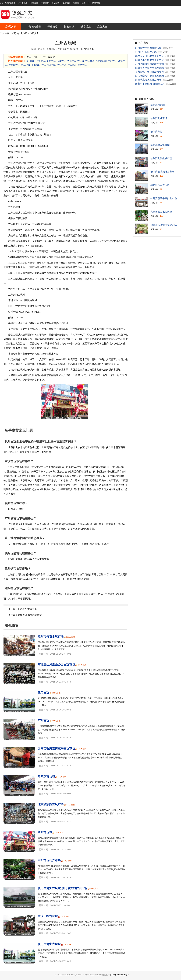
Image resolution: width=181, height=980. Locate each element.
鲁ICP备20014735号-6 (119, 975)
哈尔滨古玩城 (46, 776)
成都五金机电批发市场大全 (149, 56)
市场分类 (34, 3)
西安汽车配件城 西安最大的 (150, 84)
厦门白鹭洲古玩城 (49, 944)
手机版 (23, 3)
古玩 (44, 65)
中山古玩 (112, 61)
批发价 (76, 3)
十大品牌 (45, 3)
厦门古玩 (31, 61)
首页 (14, 33)
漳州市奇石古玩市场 (51, 637)
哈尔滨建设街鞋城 (160, 145)
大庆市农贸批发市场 (161, 212)
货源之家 (11, 27)
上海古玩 (36, 65)
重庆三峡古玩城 (48, 916)
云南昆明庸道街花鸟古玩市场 (56, 748)
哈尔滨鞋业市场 (159, 118)
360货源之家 (10, 3)
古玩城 (81, 61)
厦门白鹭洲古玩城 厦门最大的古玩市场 (62, 888)
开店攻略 (56, 3)
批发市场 (69, 27)
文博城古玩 (14, 65)
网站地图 (94, 3)
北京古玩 (52, 65)
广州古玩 (41, 61)
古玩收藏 (26, 65)
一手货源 (61, 529)
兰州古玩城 (45, 832)
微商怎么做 (35, 27)
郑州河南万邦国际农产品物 (149, 64)
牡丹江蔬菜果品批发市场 (164, 198)
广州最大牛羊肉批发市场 (148, 48)
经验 (84, 3)
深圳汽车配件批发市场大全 (149, 60)
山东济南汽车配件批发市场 (149, 76)
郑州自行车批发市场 (146, 52)
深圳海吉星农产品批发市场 (149, 68)
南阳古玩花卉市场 (49, 860)
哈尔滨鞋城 (156, 132)
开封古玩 (51, 61)
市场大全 (34, 33)
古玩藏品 (72, 65)
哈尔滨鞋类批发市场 (161, 158)
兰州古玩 (72, 61)
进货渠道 (86, 27)
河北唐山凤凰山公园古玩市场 (56, 665)
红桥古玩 (82, 65)
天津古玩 (61, 61)
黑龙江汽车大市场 (160, 185)
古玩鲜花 (90, 61)
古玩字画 (62, 65)
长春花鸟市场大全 (27, 609)
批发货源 (66, 3)
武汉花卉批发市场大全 (30, 615)
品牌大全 (102, 27)
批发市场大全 (87, 49)
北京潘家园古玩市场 (51, 804)
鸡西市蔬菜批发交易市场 (164, 225)
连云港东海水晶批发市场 (148, 80)
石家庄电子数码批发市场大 (149, 72)
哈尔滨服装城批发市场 (162, 172)
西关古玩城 (101, 61)
